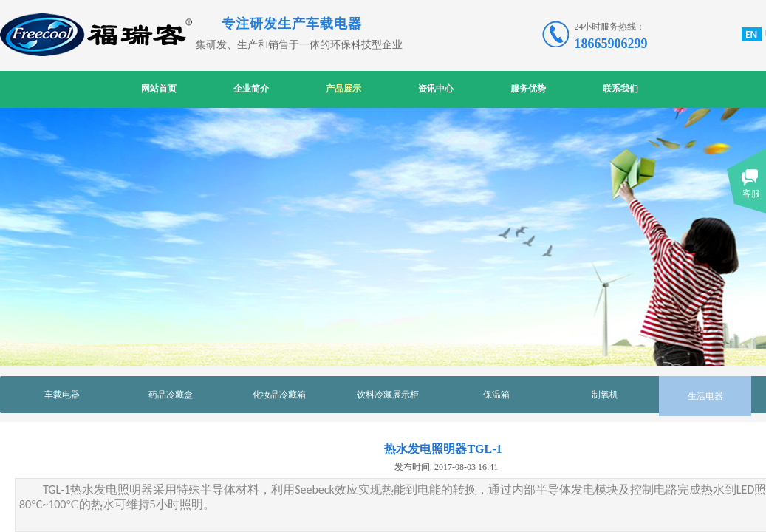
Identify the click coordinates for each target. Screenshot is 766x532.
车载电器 (62, 395)
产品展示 (343, 89)
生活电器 (705, 396)
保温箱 (496, 395)
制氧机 (605, 395)
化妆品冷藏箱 (279, 395)
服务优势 (528, 89)
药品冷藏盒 (171, 395)
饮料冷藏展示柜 (388, 395)
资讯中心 (436, 89)
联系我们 (620, 89)
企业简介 (251, 89)
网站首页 (159, 89)
